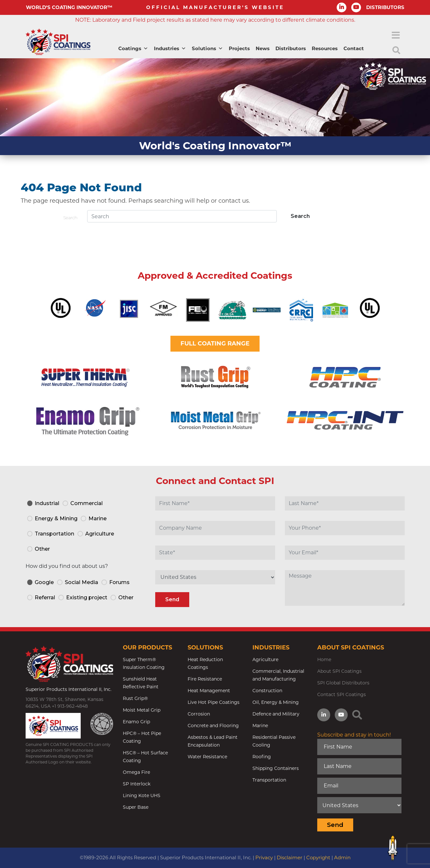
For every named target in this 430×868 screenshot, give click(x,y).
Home (324, 659)
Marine (260, 726)
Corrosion (199, 714)
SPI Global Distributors (343, 683)
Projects (239, 48)
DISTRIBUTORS (385, 7)
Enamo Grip (136, 722)
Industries (170, 49)
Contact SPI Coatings (342, 694)
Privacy (264, 857)
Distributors (291, 48)
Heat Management (209, 691)
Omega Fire (136, 772)
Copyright (318, 857)
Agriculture (265, 659)
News (263, 48)
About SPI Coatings (339, 671)
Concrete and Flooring (213, 726)
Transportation (269, 780)
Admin (342, 857)
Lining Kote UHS (142, 795)
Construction (267, 691)
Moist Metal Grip (142, 710)
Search (70, 218)
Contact (354, 48)
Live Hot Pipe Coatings (214, 702)
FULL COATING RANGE (215, 344)
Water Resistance (207, 757)
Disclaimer (290, 857)
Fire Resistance (205, 679)
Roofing (262, 757)
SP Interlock (137, 784)
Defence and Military (276, 714)
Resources (325, 48)
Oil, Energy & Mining (276, 702)
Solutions (207, 49)
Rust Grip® (135, 698)
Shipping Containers (276, 768)
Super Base (136, 807)
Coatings (133, 49)
